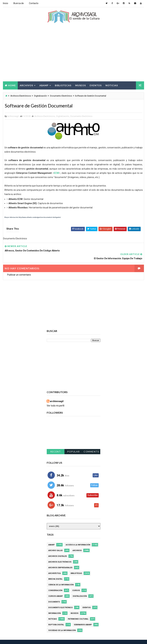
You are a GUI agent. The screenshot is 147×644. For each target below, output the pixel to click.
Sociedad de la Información (62, 623)
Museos (80, 85)
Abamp (44, 85)
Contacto (34, 3)
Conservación (55, 583)
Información (55, 606)
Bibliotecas (63, 85)
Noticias (112, 85)
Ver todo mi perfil (56, 398)
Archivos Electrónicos (21, 96)
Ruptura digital (56, 617)
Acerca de (19, 3)
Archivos (26, 85)
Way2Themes (31, 638)
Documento (54, 594)
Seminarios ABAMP (83, 617)
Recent (56, 444)
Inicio (6, 3)
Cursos (76, 583)
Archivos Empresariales (60, 560)
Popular (73, 444)
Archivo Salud (56, 543)
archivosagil (57, 394)
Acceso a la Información (78, 537)
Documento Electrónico (61, 96)
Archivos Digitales (58, 549)
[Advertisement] (73, 55)
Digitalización (40, 96)
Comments (91, 444)
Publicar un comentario (19, 267)
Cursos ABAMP (56, 589)
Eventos (96, 85)
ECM (56, 173)
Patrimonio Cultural (78, 611)
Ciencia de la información (61, 577)
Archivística (55, 566)
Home (12, 85)
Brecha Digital (55, 572)
